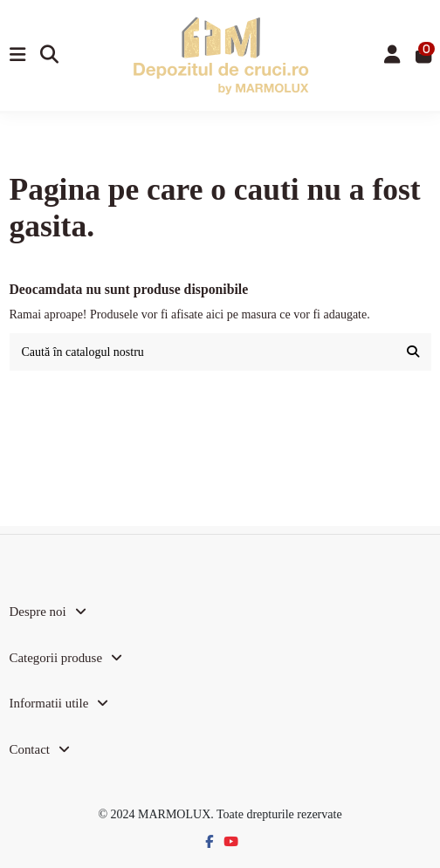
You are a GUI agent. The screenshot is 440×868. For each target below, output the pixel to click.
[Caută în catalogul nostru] (413, 352)
